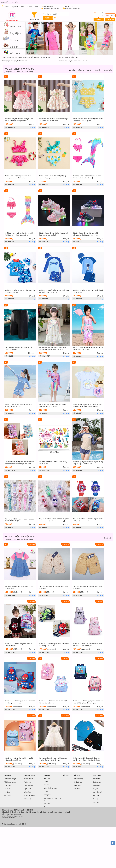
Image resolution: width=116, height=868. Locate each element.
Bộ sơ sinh (96, 785)
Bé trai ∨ (81, 70)
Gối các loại (78, 782)
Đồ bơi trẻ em (29, 799)
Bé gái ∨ (72, 70)
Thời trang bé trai (10, 782)
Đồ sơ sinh (8, 796)
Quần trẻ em (28, 785)
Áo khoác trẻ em (30, 796)
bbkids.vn (12, 818)
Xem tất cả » (108, 70)
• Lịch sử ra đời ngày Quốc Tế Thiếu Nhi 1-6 (72, 61)
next (112, 37)
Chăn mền (78, 785)
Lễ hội (46, 791)
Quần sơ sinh (97, 782)
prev (27, 37)
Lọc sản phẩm (34, 16)
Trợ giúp (15, 2)
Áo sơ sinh (96, 779)
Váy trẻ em (28, 792)
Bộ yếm (95, 789)
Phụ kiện (8, 785)
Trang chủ (5, 2)
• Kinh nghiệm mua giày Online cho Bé (14, 61)
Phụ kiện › (12, 32)
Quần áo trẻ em (30, 775)
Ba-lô (46, 807)
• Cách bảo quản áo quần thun (67, 57)
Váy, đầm (96, 796)
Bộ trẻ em (27, 789)
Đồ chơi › (12, 52)
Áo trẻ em (27, 782)
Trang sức (47, 795)
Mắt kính (47, 804)
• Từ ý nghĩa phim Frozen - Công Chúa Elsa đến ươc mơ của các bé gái (25, 57)
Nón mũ (46, 785)
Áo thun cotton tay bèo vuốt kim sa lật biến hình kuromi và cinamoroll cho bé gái (87, 406)
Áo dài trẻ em (29, 779)
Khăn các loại (79, 779)
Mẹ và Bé (8, 775)
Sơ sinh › (12, 45)
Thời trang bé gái (10, 779)
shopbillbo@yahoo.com (15, 816)
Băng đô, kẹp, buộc (50, 788)
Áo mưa (77, 789)
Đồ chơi (7, 789)
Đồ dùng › (12, 38)
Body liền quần (98, 792)
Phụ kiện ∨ (90, 70)
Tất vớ (46, 782)
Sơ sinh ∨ (98, 70)
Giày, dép (47, 778)
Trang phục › (14, 25)
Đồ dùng (7, 792)
